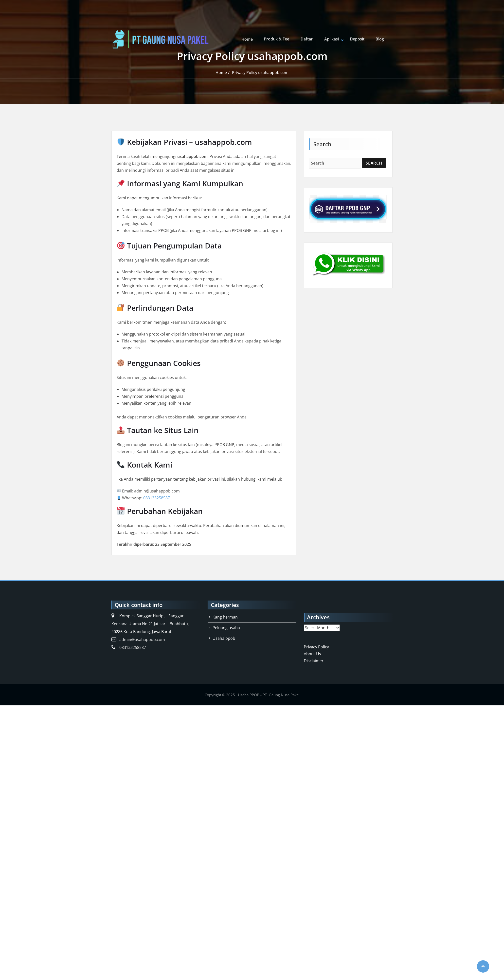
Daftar (308, 39)
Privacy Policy (316, 647)
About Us (312, 654)
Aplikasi (332, 39)
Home (249, 39)
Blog (380, 39)
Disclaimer (314, 661)
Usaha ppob (224, 638)
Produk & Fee (278, 39)
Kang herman (225, 617)
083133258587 (157, 498)
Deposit (357, 39)
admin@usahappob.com (142, 640)
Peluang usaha (226, 628)
